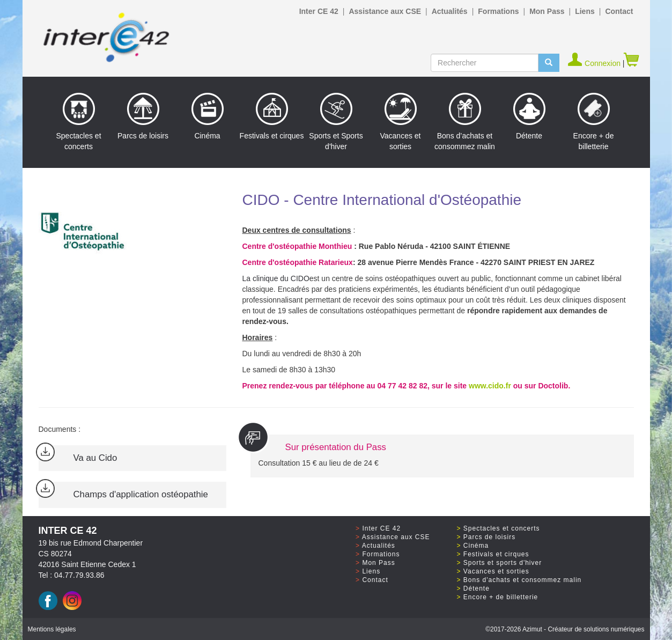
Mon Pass (547, 11)
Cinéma (208, 116)
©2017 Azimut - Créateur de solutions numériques (565, 629)
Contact (619, 11)
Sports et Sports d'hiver (336, 122)
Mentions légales (52, 629)
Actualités (450, 11)
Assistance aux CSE (385, 11)
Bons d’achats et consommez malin (465, 122)
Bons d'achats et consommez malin (522, 580)
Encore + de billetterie (594, 122)
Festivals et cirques (272, 116)
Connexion (595, 63)
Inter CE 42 (319, 11)
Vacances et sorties (400, 122)
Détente (529, 116)
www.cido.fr (490, 386)
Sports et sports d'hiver (503, 563)
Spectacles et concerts (78, 122)
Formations (498, 11)
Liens (585, 11)
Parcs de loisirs (143, 116)
